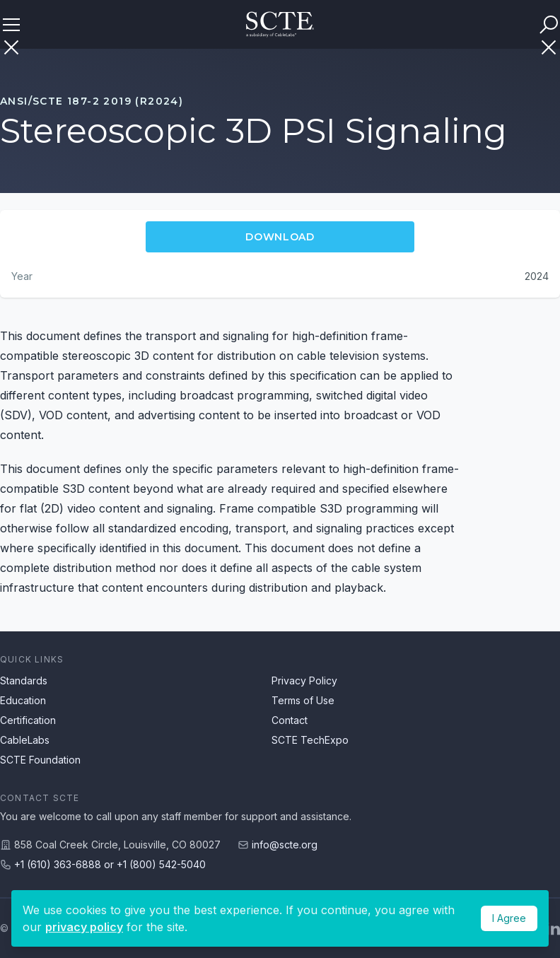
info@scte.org (285, 845)
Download (280, 237)
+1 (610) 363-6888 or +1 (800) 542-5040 (110, 864)
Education (23, 700)
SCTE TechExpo (310, 740)
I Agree (509, 918)
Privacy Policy (304, 680)
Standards (24, 680)
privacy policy (84, 927)
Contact (290, 720)
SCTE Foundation (40, 760)
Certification (28, 720)
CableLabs (25, 740)
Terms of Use (303, 700)
